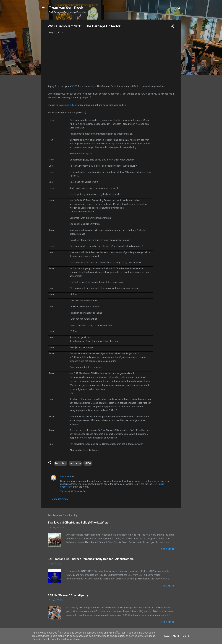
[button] (173, 27)
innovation (75, 463)
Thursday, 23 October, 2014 (74, 491)
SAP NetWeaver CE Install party (68, 595)
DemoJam (61, 463)
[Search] (179, 9)
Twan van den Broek (66, 8)
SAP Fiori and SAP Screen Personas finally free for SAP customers (91, 559)
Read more (168, 549)
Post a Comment (60, 499)
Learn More (172, 636)
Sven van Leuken (67, 105)
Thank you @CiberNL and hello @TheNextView (78, 522)
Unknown (65, 476)
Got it (187, 636)
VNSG (74, 86)
